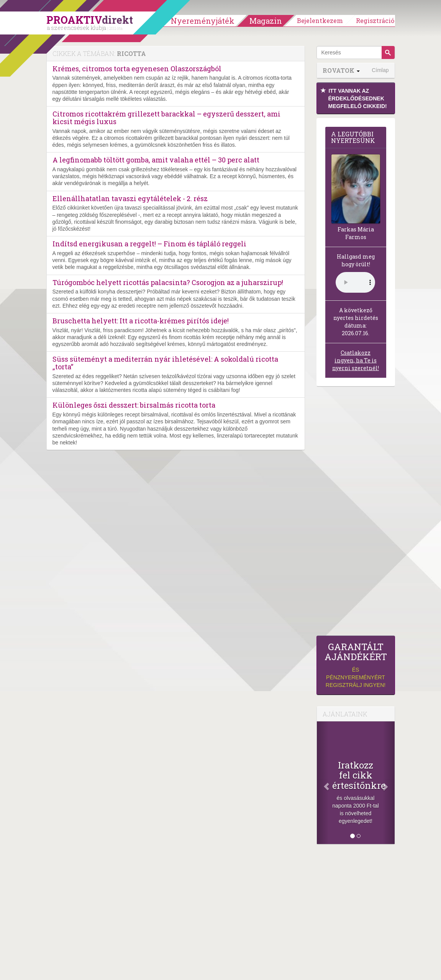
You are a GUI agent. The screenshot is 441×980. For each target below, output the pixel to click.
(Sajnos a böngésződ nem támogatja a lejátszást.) (355, 282)
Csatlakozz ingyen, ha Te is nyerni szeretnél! (356, 360)
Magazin (266, 21)
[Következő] (389, 783)
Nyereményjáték (203, 21)
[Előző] (323, 783)
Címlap (380, 70)
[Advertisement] (356, 513)
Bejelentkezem (320, 20)
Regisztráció (375, 20)
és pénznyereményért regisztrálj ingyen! (356, 665)
